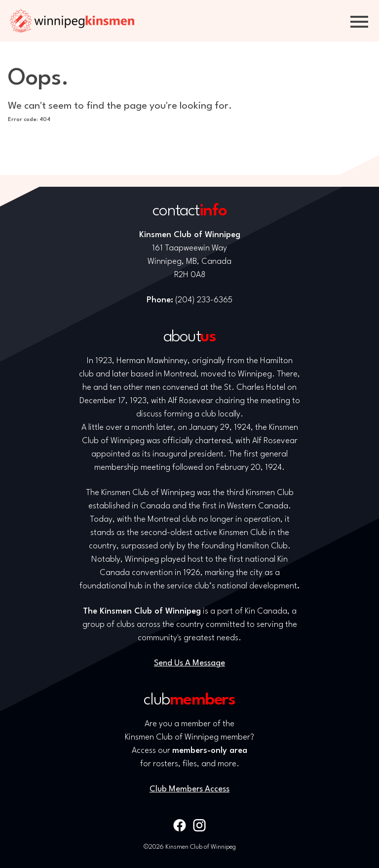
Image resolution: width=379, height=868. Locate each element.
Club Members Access (189, 789)
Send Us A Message (189, 663)
